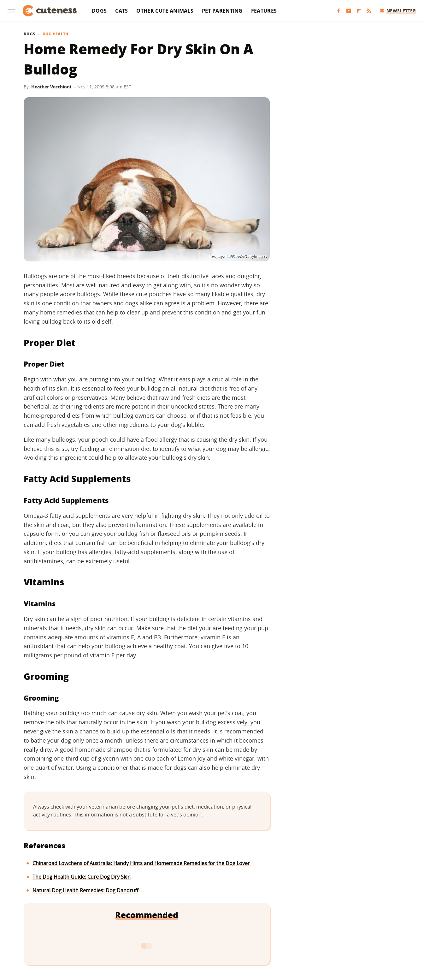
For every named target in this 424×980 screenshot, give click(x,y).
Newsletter (398, 11)
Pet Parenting (222, 11)
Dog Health (56, 34)
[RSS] (369, 11)
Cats (121, 11)
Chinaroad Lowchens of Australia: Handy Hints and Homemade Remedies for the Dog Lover (141, 863)
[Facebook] (339, 11)
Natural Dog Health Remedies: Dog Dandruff (85, 890)
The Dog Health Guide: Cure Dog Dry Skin (82, 877)
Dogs (99, 11)
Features (264, 11)
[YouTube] (349, 11)
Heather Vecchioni (51, 87)
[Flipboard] (359, 11)
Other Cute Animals (165, 11)
